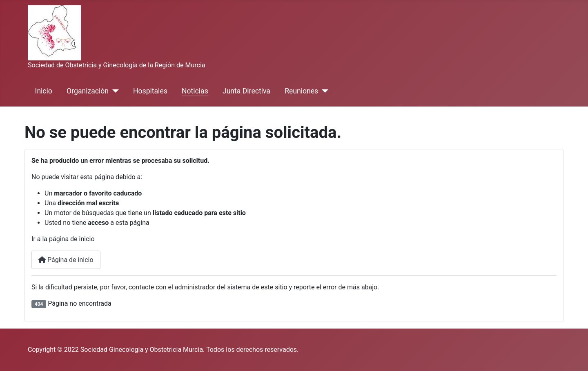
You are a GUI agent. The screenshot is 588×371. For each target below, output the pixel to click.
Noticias (195, 91)
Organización (88, 91)
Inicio (44, 91)
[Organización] (114, 91)
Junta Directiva (246, 91)
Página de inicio (66, 260)
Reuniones (301, 91)
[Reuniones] (323, 91)
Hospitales (150, 91)
